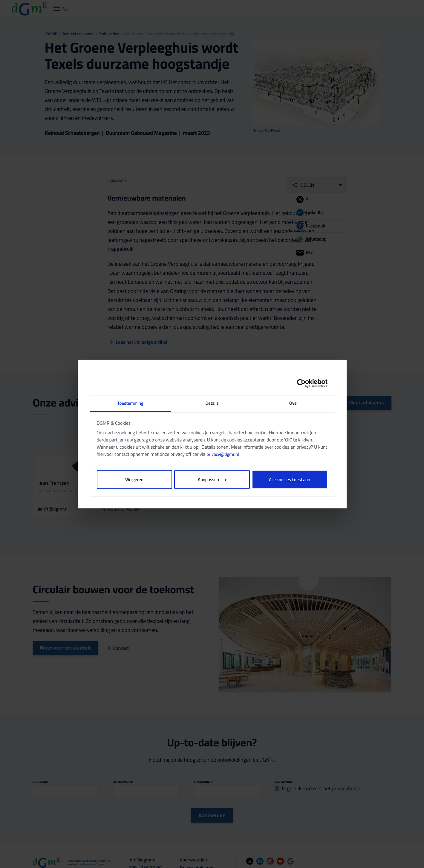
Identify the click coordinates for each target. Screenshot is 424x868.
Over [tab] (294, 403)
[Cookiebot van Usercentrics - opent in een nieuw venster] (301, 383)
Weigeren (134, 479)
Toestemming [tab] (130, 403)
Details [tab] (212, 403)
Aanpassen (212, 479)
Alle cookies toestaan (290, 479)
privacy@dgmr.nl (223, 454)
